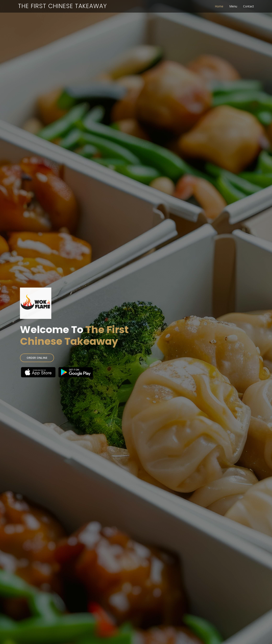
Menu (233, 6)
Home (219, 6)
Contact (249, 6)
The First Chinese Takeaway (62, 6)
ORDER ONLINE (46, 355)
